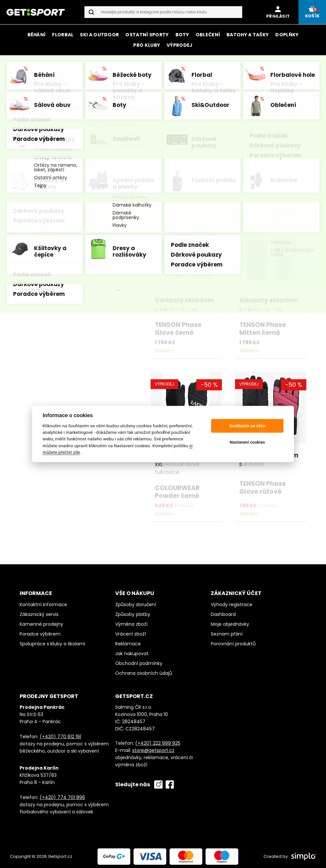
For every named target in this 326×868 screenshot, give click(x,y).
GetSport (54, 94)
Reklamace (128, 640)
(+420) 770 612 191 (60, 733)
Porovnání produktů (233, 640)
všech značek (183, 74)
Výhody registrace (232, 601)
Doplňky (287, 35)
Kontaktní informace (43, 601)
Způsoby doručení (136, 601)
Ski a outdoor (99, 35)
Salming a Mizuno (282, 65)
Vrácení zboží (131, 631)
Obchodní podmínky (139, 660)
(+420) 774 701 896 (62, 794)
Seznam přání (227, 631)
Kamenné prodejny (41, 621)
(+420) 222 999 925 (158, 740)
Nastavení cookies (247, 442)
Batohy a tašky (248, 35)
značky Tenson (201, 65)
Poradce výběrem (40, 631)
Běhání (37, 35)
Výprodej (180, 45)
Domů (27, 94)
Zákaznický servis (39, 611)
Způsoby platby (133, 611)
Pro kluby (147, 45)
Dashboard (223, 611)
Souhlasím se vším (247, 426)
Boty (182, 35)
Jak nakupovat (132, 650)
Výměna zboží (131, 621)
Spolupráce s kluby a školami (52, 640)
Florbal (63, 35)
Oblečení (208, 35)
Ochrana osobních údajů (144, 670)
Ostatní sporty (147, 35)
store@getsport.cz (153, 747)
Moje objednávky (230, 621)
